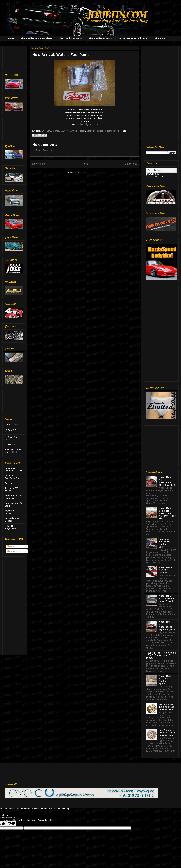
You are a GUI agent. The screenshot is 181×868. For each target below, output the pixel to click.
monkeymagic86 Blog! (14, 504)
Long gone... (11, 429)
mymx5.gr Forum (10, 512)
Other (89, 131)
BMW (49, 131)
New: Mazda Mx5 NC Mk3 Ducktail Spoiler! (165, 543)
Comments (14, 551)
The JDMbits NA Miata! (70, 38)
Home (11, 38)
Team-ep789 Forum (12, 489)
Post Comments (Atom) (91, 172)
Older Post (131, 164)
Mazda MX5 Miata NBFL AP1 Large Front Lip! (167, 598)
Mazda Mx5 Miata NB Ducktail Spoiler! (165, 680)
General (9, 424)
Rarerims (10, 483)
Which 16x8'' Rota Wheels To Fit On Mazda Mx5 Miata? (161, 655)
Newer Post (39, 164)
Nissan (82, 131)
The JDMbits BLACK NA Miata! (36, 38)
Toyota (116, 131)
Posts (11, 546)
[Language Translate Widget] (161, 170)
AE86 (43, 131)
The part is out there (102, 131)
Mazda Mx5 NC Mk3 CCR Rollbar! (166, 570)
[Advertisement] (14, 56)
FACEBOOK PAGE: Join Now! (133, 38)
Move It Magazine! (10, 527)
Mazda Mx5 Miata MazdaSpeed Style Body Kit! (167, 481)
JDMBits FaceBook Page (13, 477)
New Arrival (72, 131)
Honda (56, 131)
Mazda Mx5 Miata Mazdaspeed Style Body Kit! (167, 626)
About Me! (160, 38)
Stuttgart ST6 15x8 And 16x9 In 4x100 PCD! (167, 707)
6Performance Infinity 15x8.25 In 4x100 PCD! (167, 733)
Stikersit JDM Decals (12, 519)
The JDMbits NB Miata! (100, 38)
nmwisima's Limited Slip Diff (14, 469)
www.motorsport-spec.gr (14, 497)
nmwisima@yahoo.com (87, 124)
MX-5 (63, 131)
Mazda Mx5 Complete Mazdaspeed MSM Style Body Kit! (167, 513)
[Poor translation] (11, 824)
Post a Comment (44, 150)
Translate (155, 176)
